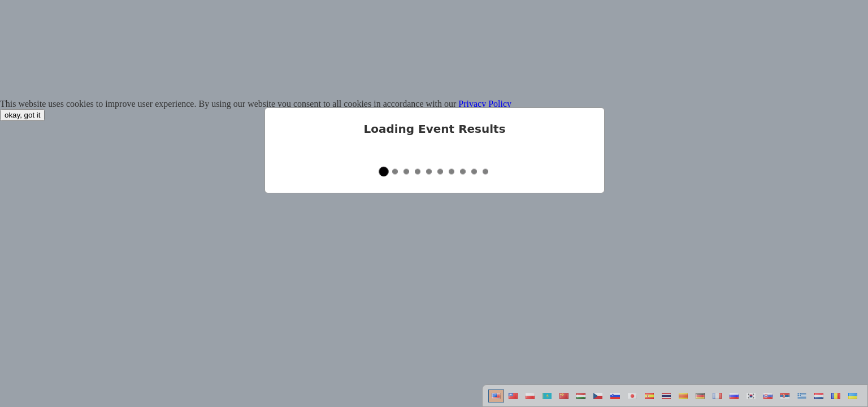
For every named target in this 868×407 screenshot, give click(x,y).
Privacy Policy (485, 104)
